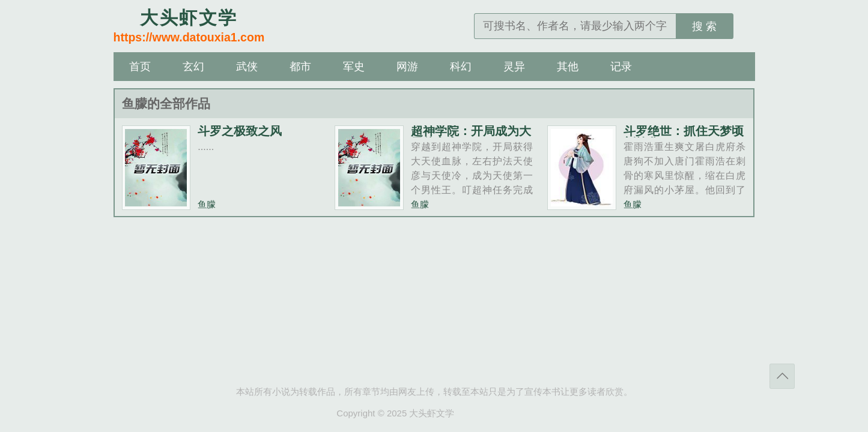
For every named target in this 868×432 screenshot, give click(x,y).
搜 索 (704, 26)
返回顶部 (782, 376)
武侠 (247, 67)
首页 (140, 67)
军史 (354, 67)
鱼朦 (207, 204)
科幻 (461, 67)
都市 (300, 67)
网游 (407, 67)
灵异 (514, 67)
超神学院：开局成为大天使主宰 (471, 137)
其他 (568, 67)
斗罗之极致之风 (240, 131)
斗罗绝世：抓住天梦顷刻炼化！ (684, 137)
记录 (621, 67)
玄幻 (193, 67)
